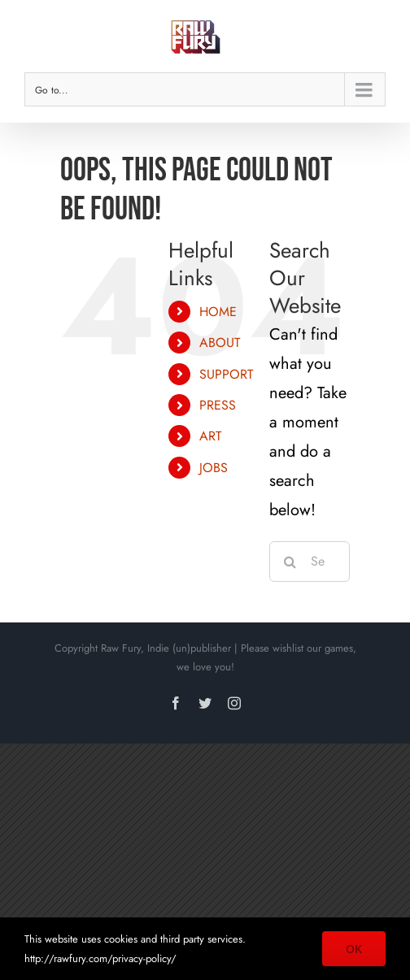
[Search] (290, 562)
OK (354, 949)
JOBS (214, 468)
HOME (218, 312)
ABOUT (220, 343)
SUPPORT (226, 374)
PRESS (218, 405)
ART (210, 436)
